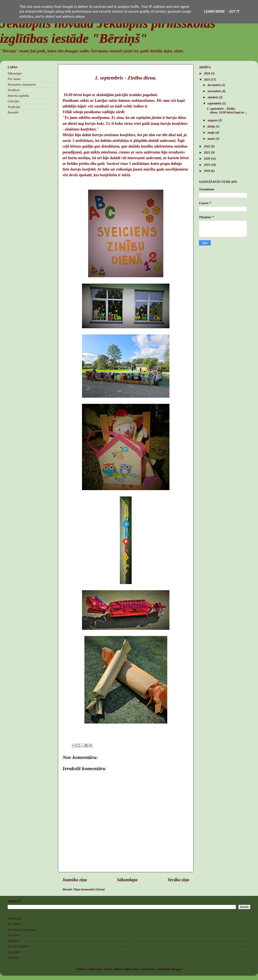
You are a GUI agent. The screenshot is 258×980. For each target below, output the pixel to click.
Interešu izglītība (18, 96)
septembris (215, 103)
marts (212, 139)
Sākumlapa (127, 880)
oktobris (213, 97)
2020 (207, 159)
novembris (215, 91)
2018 (207, 171)
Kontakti (13, 112)
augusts (213, 120)
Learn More (214, 11)
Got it (234, 11)
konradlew (149, 969)
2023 (207, 79)
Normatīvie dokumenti (22, 85)
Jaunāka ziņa (75, 880)
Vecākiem (14, 90)
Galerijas (14, 101)
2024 (207, 73)
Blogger (176, 969)
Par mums (14, 79)
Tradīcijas (14, 107)
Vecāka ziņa (178, 880)
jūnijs (212, 126)
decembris (215, 85)
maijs (212, 132)
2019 (207, 165)
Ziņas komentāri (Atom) (89, 889)
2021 (207, 152)
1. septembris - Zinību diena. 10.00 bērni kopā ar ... (227, 110)
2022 (207, 146)
